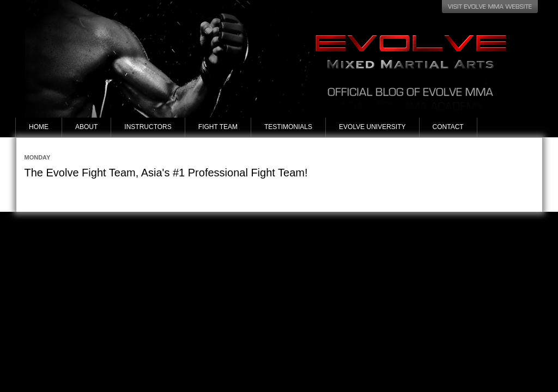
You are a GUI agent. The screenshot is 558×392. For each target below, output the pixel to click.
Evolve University (372, 127)
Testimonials (288, 127)
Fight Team (218, 127)
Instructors (148, 127)
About (86, 127)
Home (39, 127)
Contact (448, 127)
